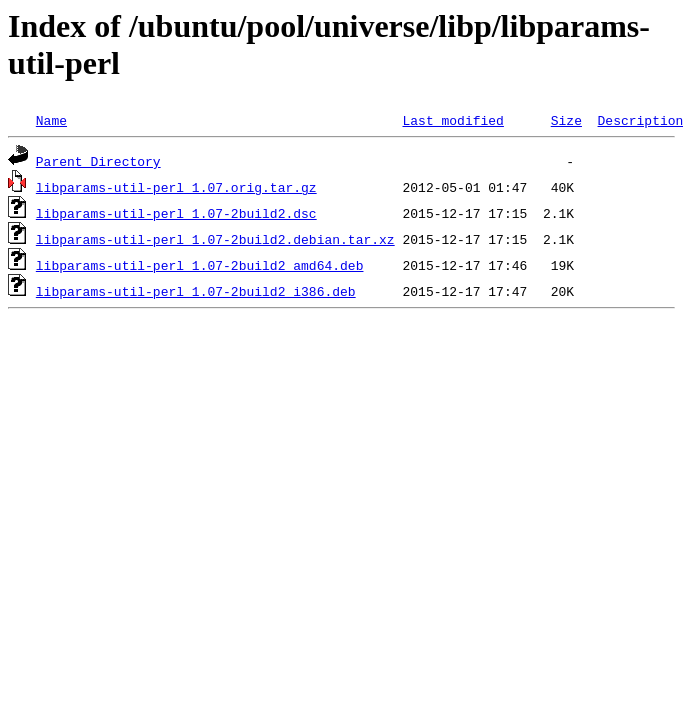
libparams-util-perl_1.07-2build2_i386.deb (196, 291)
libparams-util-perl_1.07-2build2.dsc (176, 213)
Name (51, 120)
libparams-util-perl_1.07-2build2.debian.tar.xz (215, 239)
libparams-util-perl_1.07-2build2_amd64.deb (200, 265)
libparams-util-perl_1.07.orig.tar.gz (176, 187)
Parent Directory (98, 161)
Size (566, 120)
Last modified (452, 120)
